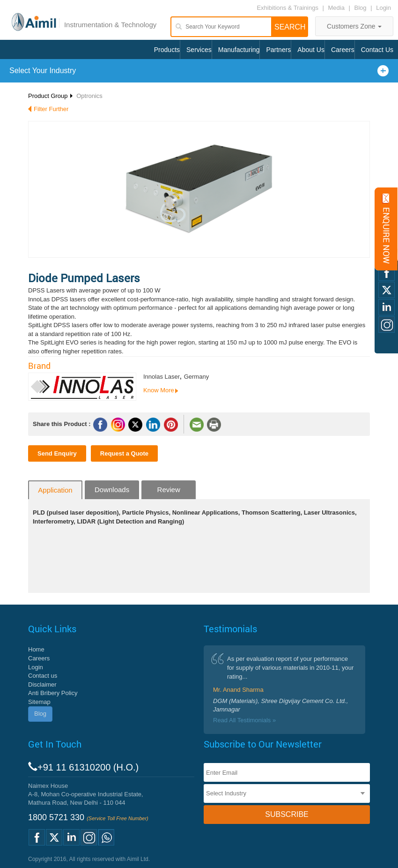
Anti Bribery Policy (53, 693)
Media (337, 8)
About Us (311, 50)
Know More (159, 390)
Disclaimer (42, 685)
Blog (361, 8)
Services (199, 50)
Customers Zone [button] (354, 26)
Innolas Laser (162, 377)
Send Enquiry (57, 453)
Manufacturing (239, 50)
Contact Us (377, 50)
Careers (343, 50)
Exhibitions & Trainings (287, 8)
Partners (278, 50)
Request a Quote (124, 453)
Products (167, 50)
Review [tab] (169, 490)
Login (383, 8)
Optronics (89, 96)
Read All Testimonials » (244, 720)
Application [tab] (55, 490)
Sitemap (39, 702)
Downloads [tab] (112, 490)
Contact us (43, 676)
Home (36, 649)
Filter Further (51, 109)
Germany (196, 377)
